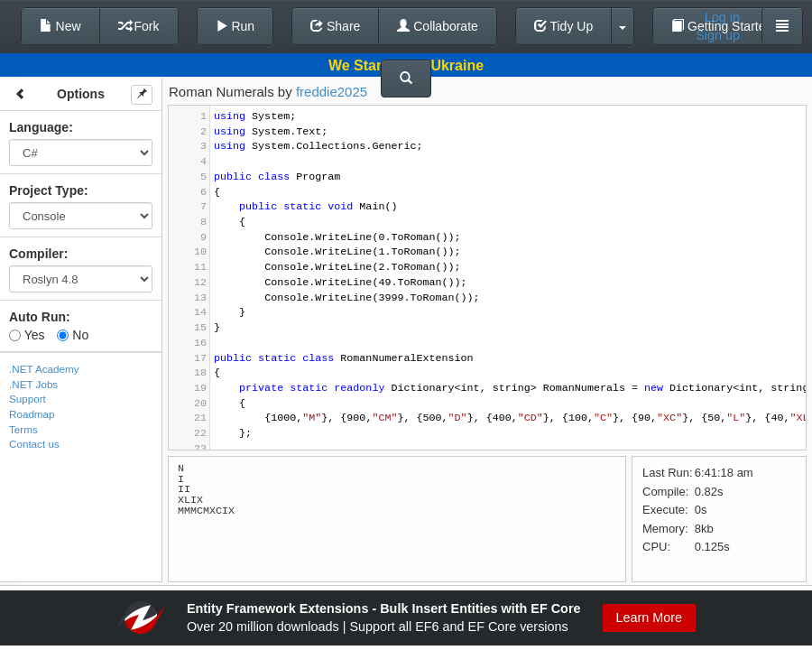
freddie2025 (332, 92)
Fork (139, 26)
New (60, 26)
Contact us (34, 444)
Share (335, 26)
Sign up (718, 35)
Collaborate (438, 26)
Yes (27, 335)
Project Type (46, 190)
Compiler (37, 254)
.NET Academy (44, 369)
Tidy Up (563, 26)
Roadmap (32, 414)
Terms (23, 429)
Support (28, 399)
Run (235, 26)
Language (39, 127)
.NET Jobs (33, 384)
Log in (722, 17)
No (73, 335)
